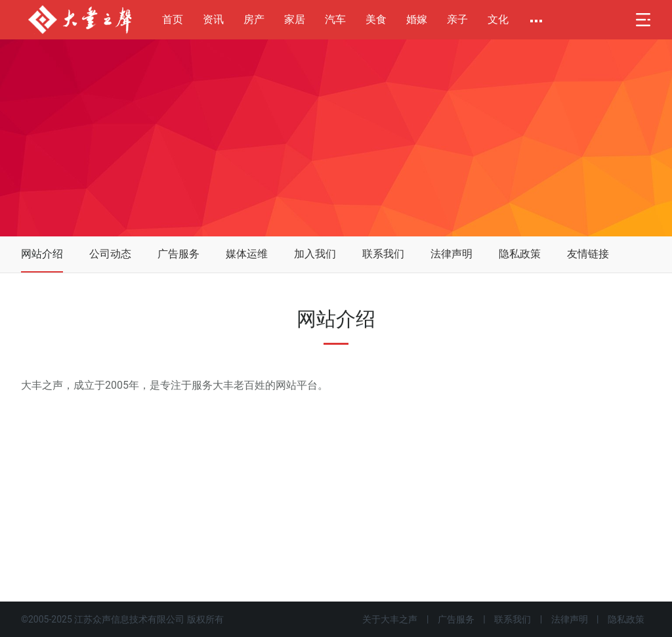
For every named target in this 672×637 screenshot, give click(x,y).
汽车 (335, 19)
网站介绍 (42, 254)
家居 (295, 19)
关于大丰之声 (390, 619)
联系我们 (383, 254)
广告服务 (178, 254)
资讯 (213, 19)
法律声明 (451, 254)
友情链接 (588, 254)
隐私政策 (520, 254)
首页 (173, 19)
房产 (254, 19)
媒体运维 (247, 254)
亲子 (457, 19)
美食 (376, 19)
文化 (498, 19)
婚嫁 (417, 19)
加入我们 (315, 254)
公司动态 (110, 254)
